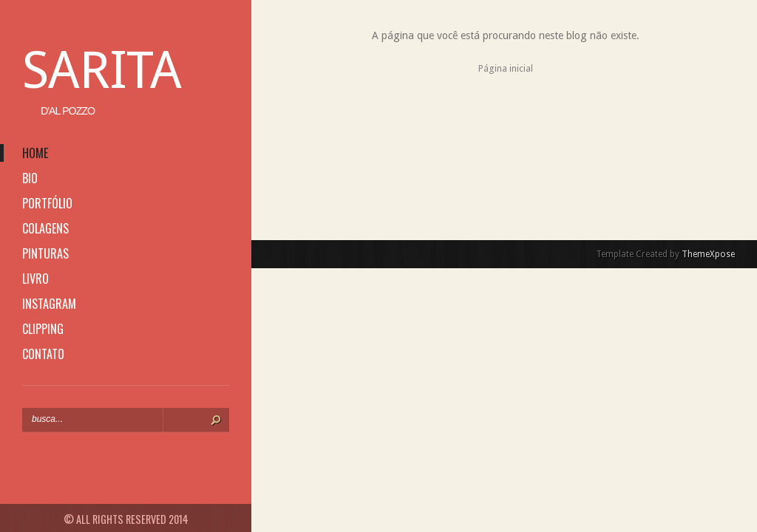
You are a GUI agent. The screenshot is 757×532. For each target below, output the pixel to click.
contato (43, 354)
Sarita (102, 70)
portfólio (47, 203)
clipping (43, 329)
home (35, 153)
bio (30, 178)
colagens (45, 228)
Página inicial (506, 68)
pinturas (45, 253)
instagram (49, 304)
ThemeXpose (708, 254)
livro (35, 279)
